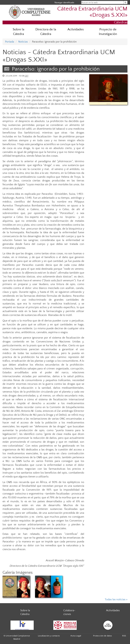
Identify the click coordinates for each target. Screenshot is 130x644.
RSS (124, 636)
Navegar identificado (64, 2)
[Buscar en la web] (126, 2)
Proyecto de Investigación (108, 32)
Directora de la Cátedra (46, 32)
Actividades (76, 29)
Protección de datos (102, 636)
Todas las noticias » (116, 599)
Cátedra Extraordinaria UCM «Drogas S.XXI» (92, 12)
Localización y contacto (49, 636)
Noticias (23, 42)
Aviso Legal (76, 636)
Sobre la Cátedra (18, 32)
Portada (10, 42)
